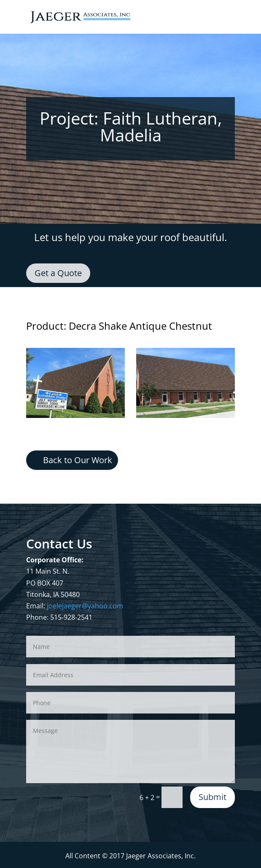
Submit (213, 797)
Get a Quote (58, 273)
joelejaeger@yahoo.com (85, 606)
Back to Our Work (78, 460)
